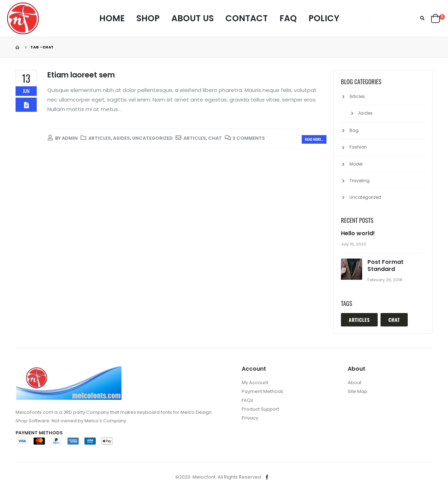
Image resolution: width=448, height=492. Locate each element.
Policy (324, 18)
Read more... (314, 139)
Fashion (358, 147)
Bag (354, 130)
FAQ (288, 18)
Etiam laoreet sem (81, 75)
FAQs (247, 400)
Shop (148, 18)
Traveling (359, 181)
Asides (122, 138)
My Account (255, 383)
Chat (215, 138)
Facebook (267, 477)
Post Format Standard (385, 265)
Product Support (260, 409)
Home (112, 18)
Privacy (250, 418)
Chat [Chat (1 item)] (394, 320)
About (355, 383)
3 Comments (249, 138)
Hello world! (358, 233)
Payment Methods (263, 391)
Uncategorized (152, 138)
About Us (193, 18)
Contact (247, 18)
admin (70, 138)
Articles (100, 138)
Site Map (358, 391)
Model (356, 164)
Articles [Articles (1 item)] (359, 320)
